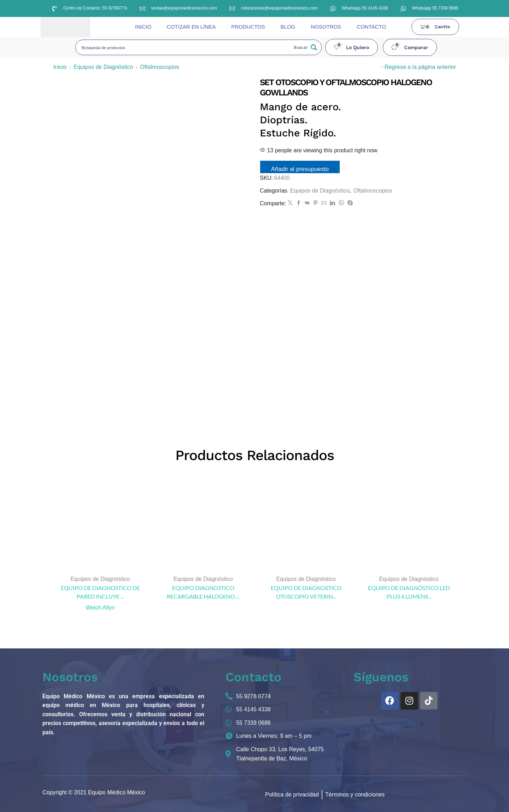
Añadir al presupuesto (300, 169)
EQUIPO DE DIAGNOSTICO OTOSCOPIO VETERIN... (306, 592)
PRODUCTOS (248, 27)
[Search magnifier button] (305, 47)
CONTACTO (371, 27)
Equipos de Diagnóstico (103, 67)
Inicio (60, 67)
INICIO (143, 27)
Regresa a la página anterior (420, 67)
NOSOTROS (326, 27)
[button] (352, 47)
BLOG (288, 27)
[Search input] (184, 47)
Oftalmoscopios (159, 67)
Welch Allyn (100, 608)
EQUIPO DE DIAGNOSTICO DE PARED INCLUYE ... (100, 592)
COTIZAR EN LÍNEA (191, 27)
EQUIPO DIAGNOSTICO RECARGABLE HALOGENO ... (203, 592)
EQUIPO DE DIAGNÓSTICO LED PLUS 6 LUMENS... (409, 592)
